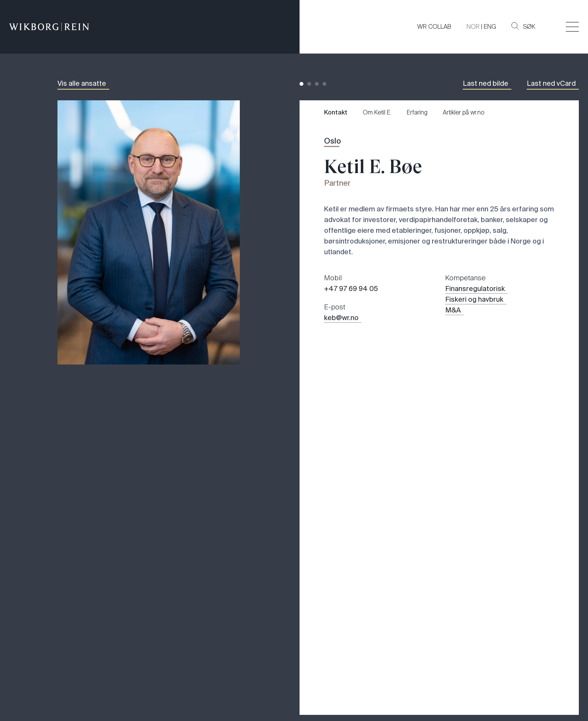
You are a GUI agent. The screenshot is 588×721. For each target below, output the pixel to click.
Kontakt (336, 112)
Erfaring (417, 112)
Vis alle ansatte (82, 83)
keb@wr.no (341, 318)
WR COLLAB (434, 27)
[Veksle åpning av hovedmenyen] (572, 27)
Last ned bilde (486, 83)
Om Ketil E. (377, 112)
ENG (490, 27)
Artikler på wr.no (464, 112)
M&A (453, 310)
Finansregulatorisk (475, 289)
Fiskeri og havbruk (474, 299)
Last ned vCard (551, 83)
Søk (523, 26)
